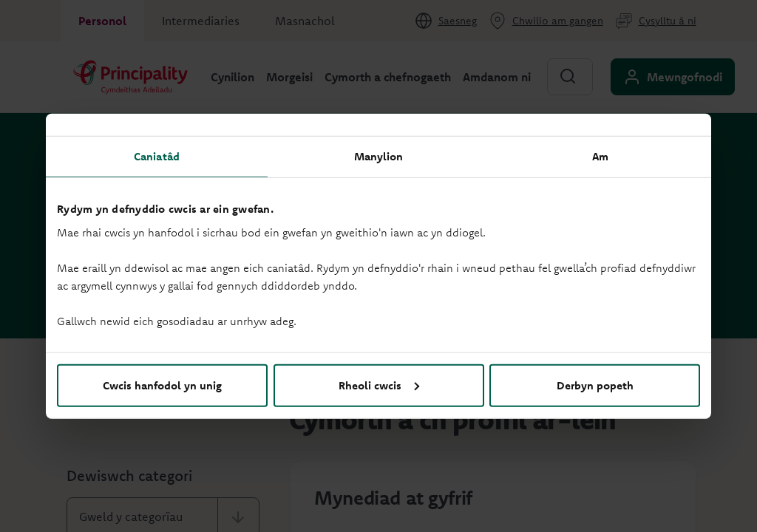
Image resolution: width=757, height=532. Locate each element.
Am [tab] (600, 156)
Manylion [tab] (379, 156)
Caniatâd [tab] (157, 156)
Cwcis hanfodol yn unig (162, 385)
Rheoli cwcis (379, 385)
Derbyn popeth (595, 385)
